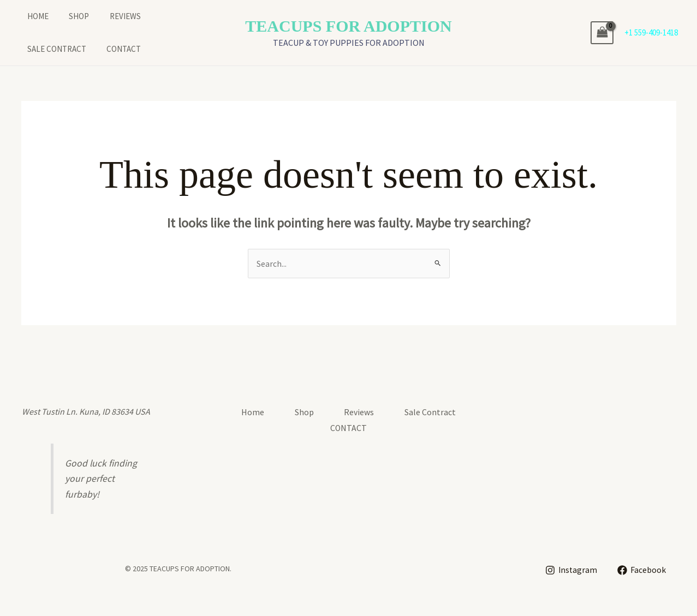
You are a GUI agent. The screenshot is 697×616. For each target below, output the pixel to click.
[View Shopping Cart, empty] (602, 32)
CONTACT (36, 49)
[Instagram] (571, 570)
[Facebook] (642, 570)
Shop (67, 16)
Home (30, 16)
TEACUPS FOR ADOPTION (348, 26)
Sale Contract (170, 16)
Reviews (109, 16)
